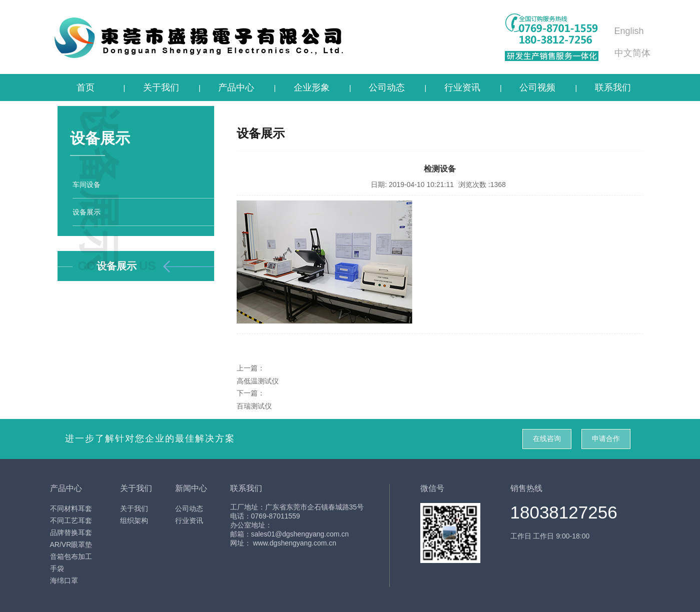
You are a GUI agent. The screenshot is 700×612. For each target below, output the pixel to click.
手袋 (57, 568)
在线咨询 (547, 438)
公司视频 (537, 87)
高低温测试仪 (258, 381)
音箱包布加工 (71, 556)
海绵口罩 (64, 580)
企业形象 (312, 87)
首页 (86, 87)
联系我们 (613, 87)
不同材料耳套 (71, 508)
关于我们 (161, 87)
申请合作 (606, 438)
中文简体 (632, 53)
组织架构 (134, 520)
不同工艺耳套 (71, 520)
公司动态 (387, 87)
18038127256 (564, 512)
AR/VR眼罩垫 (71, 544)
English (629, 31)
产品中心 (236, 87)
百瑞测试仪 (254, 406)
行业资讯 (462, 87)
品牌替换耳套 (71, 532)
